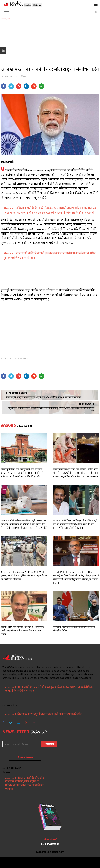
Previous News (18, 393)
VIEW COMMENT (22, 358)
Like (25, 76)
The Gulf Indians (20, 861)
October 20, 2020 (10, 76)
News (10, 19)
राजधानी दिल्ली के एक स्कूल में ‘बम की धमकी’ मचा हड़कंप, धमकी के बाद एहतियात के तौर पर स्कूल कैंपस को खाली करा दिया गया (24, 576)
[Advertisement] (50, 42)
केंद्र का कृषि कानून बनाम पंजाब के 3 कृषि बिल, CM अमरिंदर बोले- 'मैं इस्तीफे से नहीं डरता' (44, 397)
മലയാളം (37, 5)
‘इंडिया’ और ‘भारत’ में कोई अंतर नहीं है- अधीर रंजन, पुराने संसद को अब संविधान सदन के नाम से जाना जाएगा (22, 631)
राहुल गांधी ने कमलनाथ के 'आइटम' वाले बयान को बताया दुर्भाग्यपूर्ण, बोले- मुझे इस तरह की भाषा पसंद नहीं (51, 410)
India (3, 19)
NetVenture (59, 864)
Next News (85, 404)
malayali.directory (50, 852)
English (28, 5)
